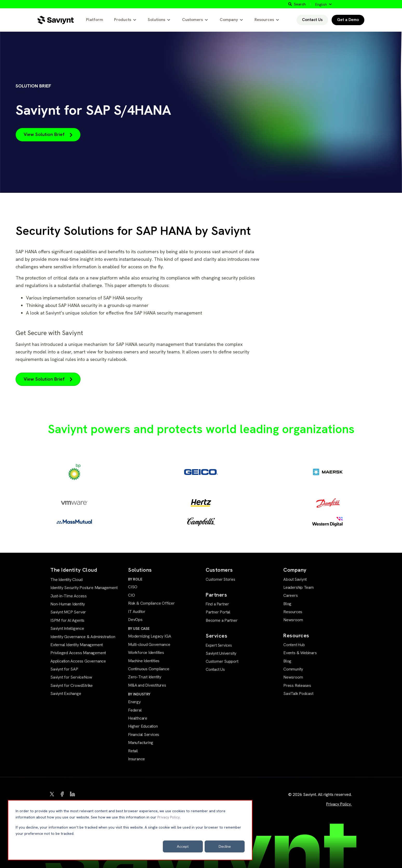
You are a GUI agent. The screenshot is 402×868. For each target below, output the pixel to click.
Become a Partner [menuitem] (222, 620)
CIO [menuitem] (131, 595)
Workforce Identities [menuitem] (146, 652)
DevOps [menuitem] (135, 620)
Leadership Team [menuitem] (299, 587)
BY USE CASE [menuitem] (139, 628)
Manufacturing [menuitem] (141, 743)
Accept (183, 846)
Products (123, 20)
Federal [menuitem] (135, 710)
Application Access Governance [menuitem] (78, 661)
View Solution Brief (48, 134)
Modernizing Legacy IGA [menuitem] (149, 636)
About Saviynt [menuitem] (295, 579)
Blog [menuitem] (287, 604)
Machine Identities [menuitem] (144, 661)
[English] (323, 4)
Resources (264, 20)
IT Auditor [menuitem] (137, 611)
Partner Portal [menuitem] (218, 612)
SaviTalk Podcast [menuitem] (298, 693)
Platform (95, 20)
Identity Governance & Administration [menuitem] (83, 637)
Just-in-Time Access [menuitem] (69, 596)
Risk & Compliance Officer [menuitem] (151, 603)
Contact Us (312, 20)
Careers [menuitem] (291, 595)
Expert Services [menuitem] (219, 645)
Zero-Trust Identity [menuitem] (145, 677)
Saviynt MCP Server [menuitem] (68, 612)
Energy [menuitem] (134, 702)
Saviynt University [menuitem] (221, 653)
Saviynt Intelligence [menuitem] (67, 628)
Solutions (156, 20)
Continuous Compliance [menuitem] (149, 669)
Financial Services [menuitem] (144, 734)
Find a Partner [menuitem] (217, 604)
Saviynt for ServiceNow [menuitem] (71, 677)
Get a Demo (348, 20)
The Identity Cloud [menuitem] (66, 580)
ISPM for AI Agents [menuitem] (67, 620)
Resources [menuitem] (293, 612)
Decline (225, 846)
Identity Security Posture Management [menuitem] (84, 588)
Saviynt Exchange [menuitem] (66, 693)
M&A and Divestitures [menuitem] (147, 685)
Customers (192, 20)
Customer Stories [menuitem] (220, 579)
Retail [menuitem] (133, 751)
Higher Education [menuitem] (143, 726)
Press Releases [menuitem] (297, 685)
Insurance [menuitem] (136, 759)
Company (229, 20)
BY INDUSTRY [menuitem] (139, 694)
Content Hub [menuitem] (294, 645)
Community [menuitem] (293, 669)
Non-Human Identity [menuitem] (68, 604)
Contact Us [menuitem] (215, 669)
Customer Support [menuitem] (222, 661)
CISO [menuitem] (133, 587)
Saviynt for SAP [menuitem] (64, 669)
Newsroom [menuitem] (293, 620)
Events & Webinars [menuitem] (300, 653)
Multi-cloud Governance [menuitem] (149, 644)
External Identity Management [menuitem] (77, 645)
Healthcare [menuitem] (138, 718)
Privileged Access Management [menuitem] (78, 653)
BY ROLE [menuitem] (135, 579)
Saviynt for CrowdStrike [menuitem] (72, 685)
